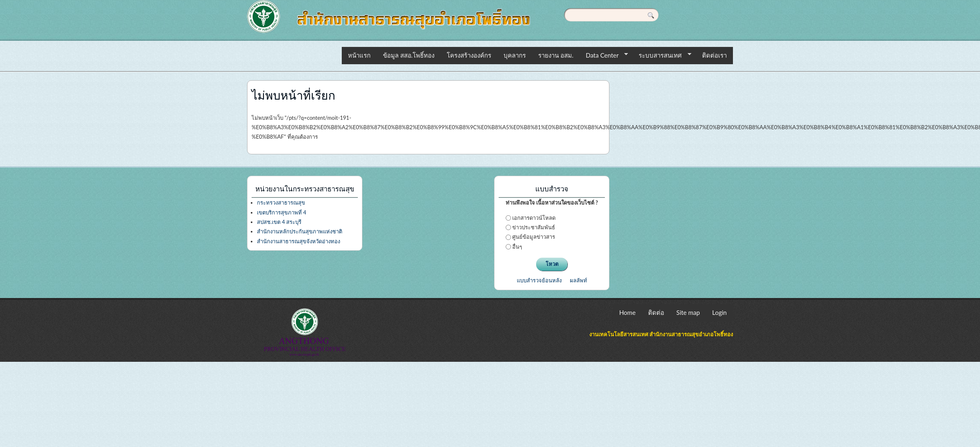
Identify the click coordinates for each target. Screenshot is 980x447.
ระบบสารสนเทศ (662, 55)
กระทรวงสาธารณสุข (281, 203)
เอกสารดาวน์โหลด (534, 218)
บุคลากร (515, 55)
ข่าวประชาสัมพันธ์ (534, 227)
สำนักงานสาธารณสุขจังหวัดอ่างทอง (299, 241)
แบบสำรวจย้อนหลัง (539, 280)
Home (628, 312)
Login (720, 312)
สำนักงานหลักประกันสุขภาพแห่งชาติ (300, 231)
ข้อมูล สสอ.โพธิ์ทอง (409, 55)
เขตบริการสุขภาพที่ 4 (282, 212)
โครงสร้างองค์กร (469, 55)
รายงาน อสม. (556, 55)
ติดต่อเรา (714, 55)
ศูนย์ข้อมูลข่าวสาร (534, 237)
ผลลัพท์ (579, 280)
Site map (688, 312)
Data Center (604, 55)
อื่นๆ (517, 247)
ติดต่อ (656, 312)
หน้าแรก (359, 55)
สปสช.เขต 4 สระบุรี (279, 222)
